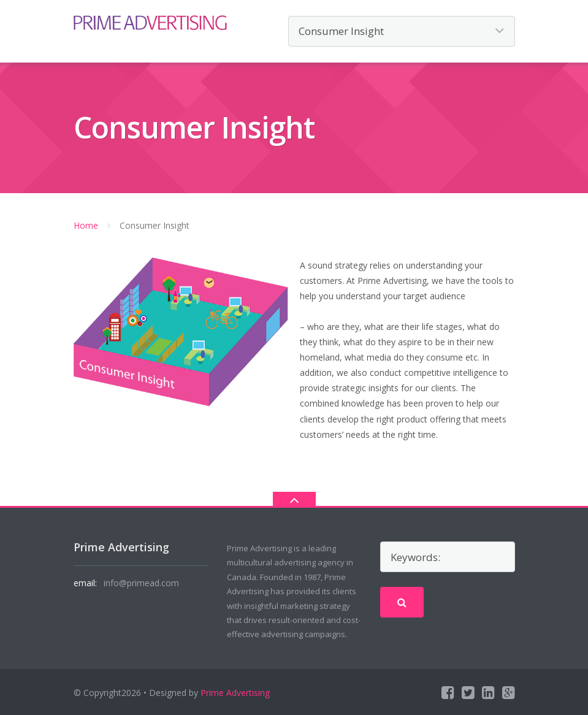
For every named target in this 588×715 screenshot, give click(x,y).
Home (86, 225)
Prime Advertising (235, 693)
